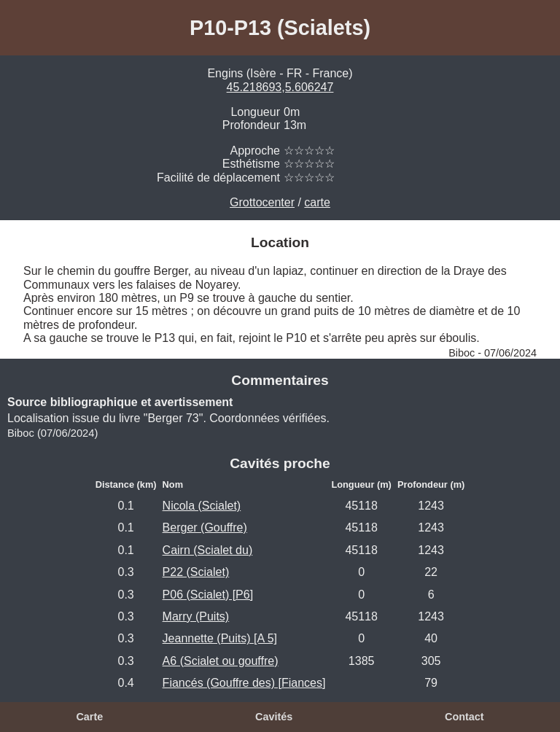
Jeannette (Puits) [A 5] (220, 638)
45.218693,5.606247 (280, 87)
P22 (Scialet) (196, 572)
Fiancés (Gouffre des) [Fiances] (244, 683)
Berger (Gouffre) (205, 527)
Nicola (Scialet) (202, 506)
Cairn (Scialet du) (208, 550)
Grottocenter (262, 202)
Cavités (274, 717)
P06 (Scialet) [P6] (208, 595)
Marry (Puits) (196, 616)
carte (317, 202)
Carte (89, 717)
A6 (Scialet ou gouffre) (221, 661)
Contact (464, 717)
